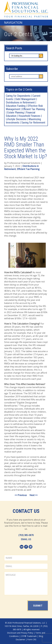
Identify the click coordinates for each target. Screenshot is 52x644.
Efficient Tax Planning (28, 169)
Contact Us (26, 511)
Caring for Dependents (18, 96)
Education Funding (16, 106)
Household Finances (29, 116)
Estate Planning (16, 112)
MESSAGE (26, 583)
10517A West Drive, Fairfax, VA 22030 (22, 626)
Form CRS (32, 639)
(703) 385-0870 (26, 535)
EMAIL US (26, 539)
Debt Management (25, 99)
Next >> (34, 495)
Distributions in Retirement (20, 102)
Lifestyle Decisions (16, 119)
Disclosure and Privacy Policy (20, 633)
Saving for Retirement (33, 123)
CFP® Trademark (29, 636)
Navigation (13, 22)
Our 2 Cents (18, 34)
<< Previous (21, 495)
